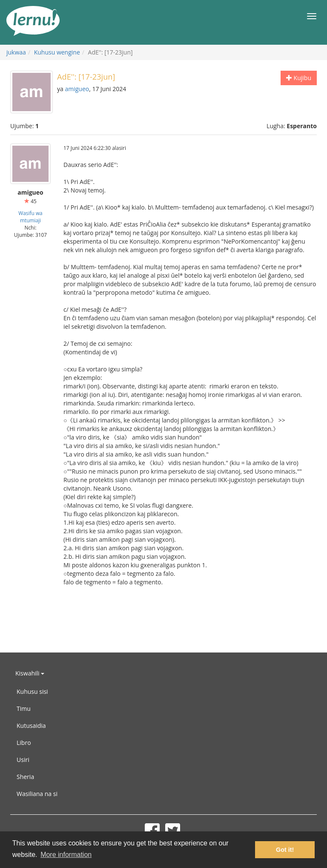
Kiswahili (30, 673)
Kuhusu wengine (57, 52)
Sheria (25, 777)
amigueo (77, 89)
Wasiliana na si (37, 794)
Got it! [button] (285, 850)
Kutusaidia (31, 726)
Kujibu (299, 78)
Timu (24, 708)
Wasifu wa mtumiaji (30, 217)
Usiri (23, 760)
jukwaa (16, 52)
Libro (24, 743)
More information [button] (66, 855)
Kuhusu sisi (32, 691)
